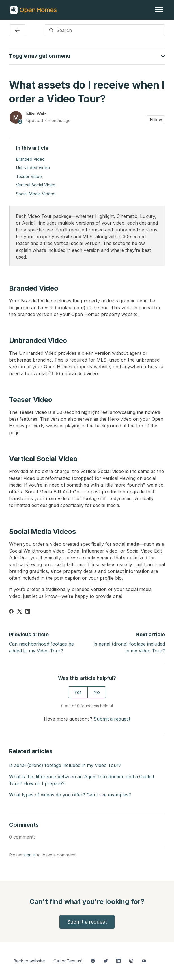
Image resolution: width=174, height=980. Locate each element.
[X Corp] (20, 612)
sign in (30, 855)
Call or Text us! (68, 961)
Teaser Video (29, 176)
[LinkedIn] (28, 612)
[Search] (105, 30)
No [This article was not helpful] (97, 692)
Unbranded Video (33, 168)
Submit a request (112, 719)
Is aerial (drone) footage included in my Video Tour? (65, 765)
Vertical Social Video (36, 185)
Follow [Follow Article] (156, 120)
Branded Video (30, 159)
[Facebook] (11, 612)
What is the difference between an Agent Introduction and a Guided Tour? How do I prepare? (81, 780)
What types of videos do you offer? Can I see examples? (70, 795)
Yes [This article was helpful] (78, 692)
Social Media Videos (36, 194)
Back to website (29, 961)
